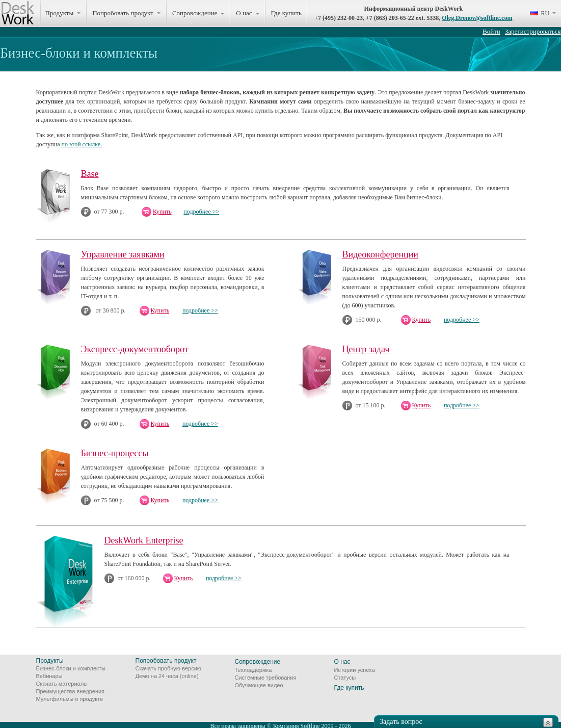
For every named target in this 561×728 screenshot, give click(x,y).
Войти (491, 31)
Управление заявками (123, 254)
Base (90, 174)
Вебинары (49, 676)
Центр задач (366, 349)
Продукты (50, 661)
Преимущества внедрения (71, 691)
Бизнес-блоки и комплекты (71, 668)
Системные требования (266, 678)
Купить (162, 212)
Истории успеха (355, 670)
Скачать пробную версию (169, 668)
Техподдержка (253, 670)
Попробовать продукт (166, 661)
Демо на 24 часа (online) (167, 676)
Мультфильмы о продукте (70, 699)
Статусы (345, 678)
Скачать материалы (62, 684)
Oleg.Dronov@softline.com (477, 18)
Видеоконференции (380, 254)
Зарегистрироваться (533, 31)
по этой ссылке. (82, 144)
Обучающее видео (259, 685)
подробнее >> (201, 212)
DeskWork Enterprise (144, 540)
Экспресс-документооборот (135, 349)
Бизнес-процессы (115, 453)
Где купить (286, 13)
